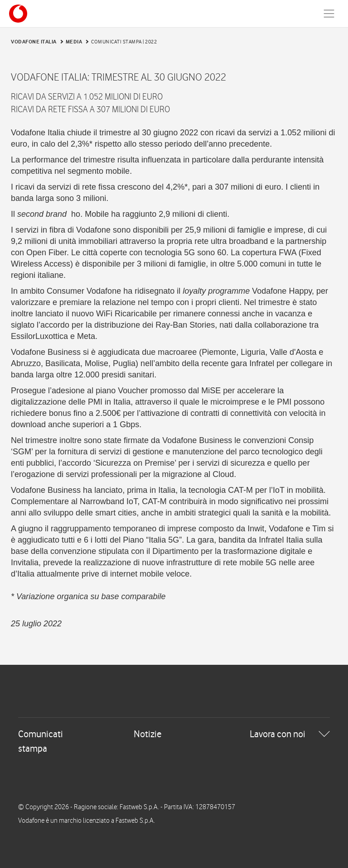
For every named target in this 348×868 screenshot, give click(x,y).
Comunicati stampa (41, 741)
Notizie (148, 734)
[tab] (174, 741)
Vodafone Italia (34, 42)
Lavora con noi (278, 734)
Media (74, 42)
